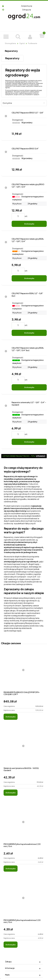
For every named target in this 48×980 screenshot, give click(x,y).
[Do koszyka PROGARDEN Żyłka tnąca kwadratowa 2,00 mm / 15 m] (11, 869)
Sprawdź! (41, 456)
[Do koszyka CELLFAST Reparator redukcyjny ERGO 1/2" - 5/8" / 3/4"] (29, 224)
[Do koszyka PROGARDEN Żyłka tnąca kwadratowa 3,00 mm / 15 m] (11, 945)
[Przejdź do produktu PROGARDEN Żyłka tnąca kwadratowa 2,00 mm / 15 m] (23, 825)
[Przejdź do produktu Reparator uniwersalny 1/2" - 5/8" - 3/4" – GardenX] (6, 423)
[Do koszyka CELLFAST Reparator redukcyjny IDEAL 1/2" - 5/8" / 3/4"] (29, 278)
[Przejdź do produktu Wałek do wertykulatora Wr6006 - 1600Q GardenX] (23, 749)
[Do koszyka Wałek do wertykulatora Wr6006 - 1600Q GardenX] (11, 793)
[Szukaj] (18, 36)
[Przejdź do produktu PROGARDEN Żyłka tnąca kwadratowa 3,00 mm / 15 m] (23, 901)
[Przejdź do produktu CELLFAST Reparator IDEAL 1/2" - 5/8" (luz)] (6, 314)
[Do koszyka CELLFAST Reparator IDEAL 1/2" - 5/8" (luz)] (29, 333)
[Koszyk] (42, 35)
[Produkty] (6, 36)
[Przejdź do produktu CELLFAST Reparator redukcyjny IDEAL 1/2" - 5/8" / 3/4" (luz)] (6, 369)
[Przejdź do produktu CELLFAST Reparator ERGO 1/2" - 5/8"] (6, 124)
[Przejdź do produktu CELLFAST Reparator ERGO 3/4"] (6, 160)
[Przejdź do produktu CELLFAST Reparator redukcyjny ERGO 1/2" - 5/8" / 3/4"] (6, 205)
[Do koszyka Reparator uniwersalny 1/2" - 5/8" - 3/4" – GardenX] (29, 442)
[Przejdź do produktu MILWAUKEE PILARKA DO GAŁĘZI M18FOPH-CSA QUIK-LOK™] (23, 673)
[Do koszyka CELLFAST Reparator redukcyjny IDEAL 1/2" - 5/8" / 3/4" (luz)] (29, 387)
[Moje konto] (30, 36)
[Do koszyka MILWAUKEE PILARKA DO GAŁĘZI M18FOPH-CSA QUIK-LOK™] (11, 717)
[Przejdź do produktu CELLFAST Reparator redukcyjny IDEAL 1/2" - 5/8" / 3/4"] (6, 260)
